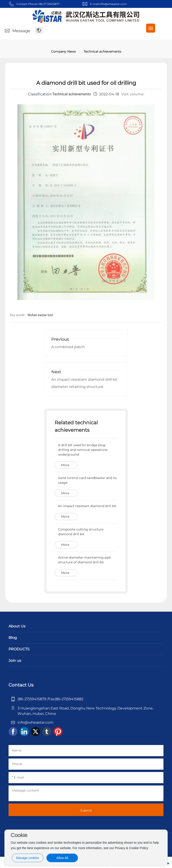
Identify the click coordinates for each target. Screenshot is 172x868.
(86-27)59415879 (32, 699)
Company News (63, 51)
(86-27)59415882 (69, 699)
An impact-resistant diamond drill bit (87, 506)
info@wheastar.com (113, 4)
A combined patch (68, 347)
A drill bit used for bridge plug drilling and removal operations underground (83, 450)
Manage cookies (28, 858)
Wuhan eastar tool (40, 315)
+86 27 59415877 (49, 4)
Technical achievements (102, 51)
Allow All (62, 858)
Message (17, 31)
